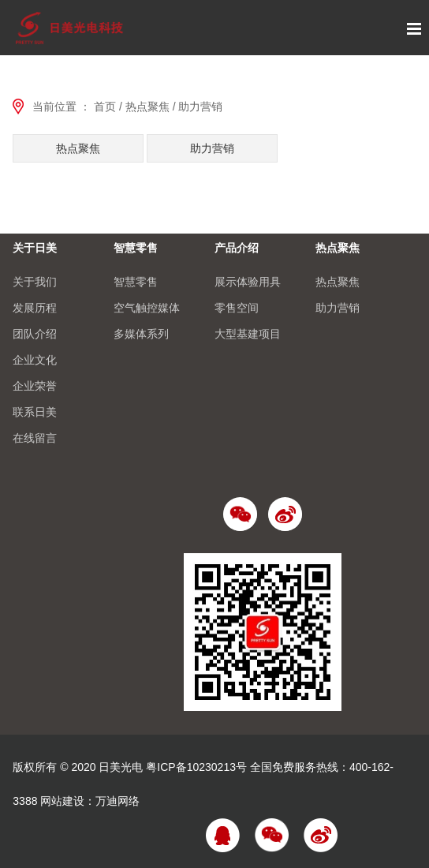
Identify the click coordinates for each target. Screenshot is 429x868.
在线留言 (35, 438)
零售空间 (237, 308)
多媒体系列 (141, 334)
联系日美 (35, 412)
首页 (105, 107)
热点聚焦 (147, 107)
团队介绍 (35, 334)
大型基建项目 (248, 334)
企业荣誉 (35, 386)
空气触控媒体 (147, 308)
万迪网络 (118, 801)
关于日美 (35, 248)
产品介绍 (237, 248)
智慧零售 (136, 248)
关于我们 (35, 282)
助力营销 (200, 107)
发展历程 (35, 308)
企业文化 (35, 360)
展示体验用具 (248, 282)
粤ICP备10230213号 (196, 767)
